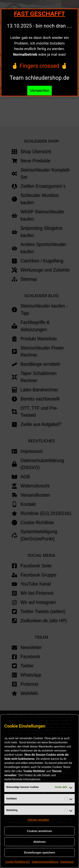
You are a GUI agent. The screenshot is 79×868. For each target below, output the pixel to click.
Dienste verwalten (38, 820)
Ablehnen (39, 842)
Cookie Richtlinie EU (18, 862)
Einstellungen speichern (39, 853)
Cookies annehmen (40, 831)
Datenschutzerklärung (45, 862)
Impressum (67, 862)
